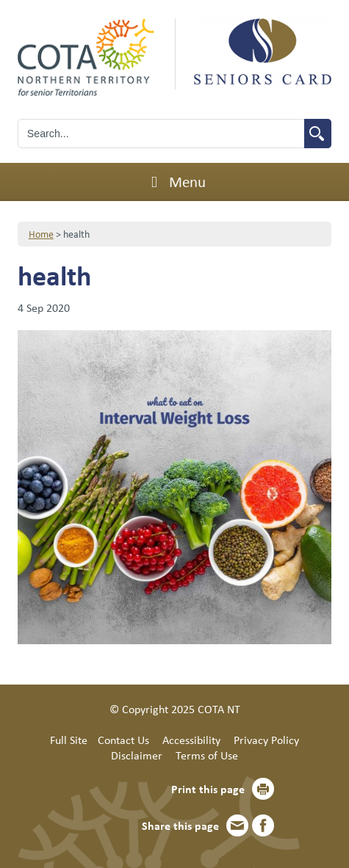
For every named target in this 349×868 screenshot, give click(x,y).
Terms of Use (207, 755)
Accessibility (191, 740)
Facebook (263, 825)
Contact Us (123, 740)
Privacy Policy (266, 740)
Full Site (69, 740)
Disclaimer (137, 755)
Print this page (208, 789)
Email (237, 825)
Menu (174, 181)
